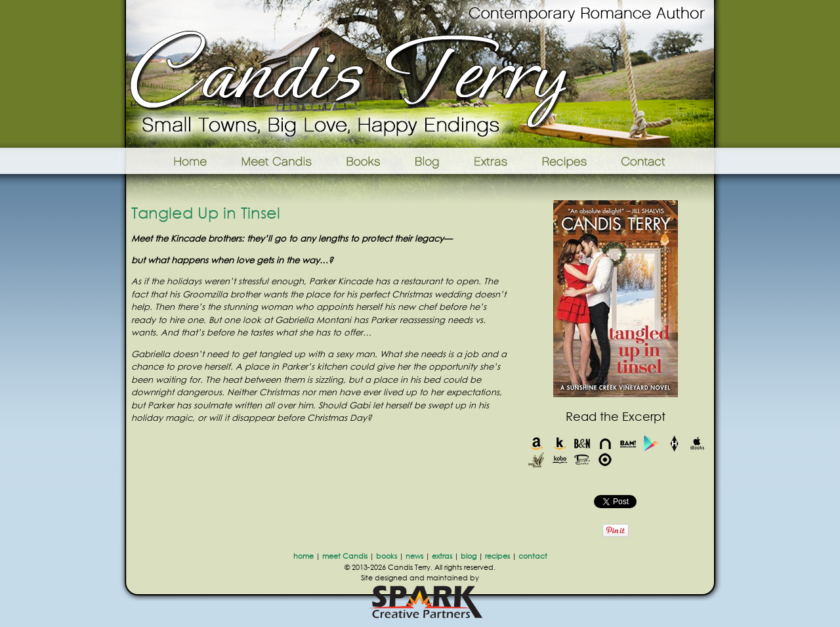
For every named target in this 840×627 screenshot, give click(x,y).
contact (533, 556)
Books (364, 161)
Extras (490, 161)
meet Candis (345, 556)
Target (605, 460)
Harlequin (674, 443)
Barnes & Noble (582, 443)
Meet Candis (280, 161)
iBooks (697, 443)
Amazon (536, 443)
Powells (582, 460)
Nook (605, 443)
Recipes (565, 161)
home (304, 556)
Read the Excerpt (616, 416)
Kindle (559, 443)
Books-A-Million (628, 443)
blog (469, 556)
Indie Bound (536, 460)
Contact (664, 161)
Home (174, 161)
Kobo (559, 460)
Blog (427, 161)
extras (442, 556)
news (414, 556)
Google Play (651, 443)
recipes (497, 556)
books (387, 556)
